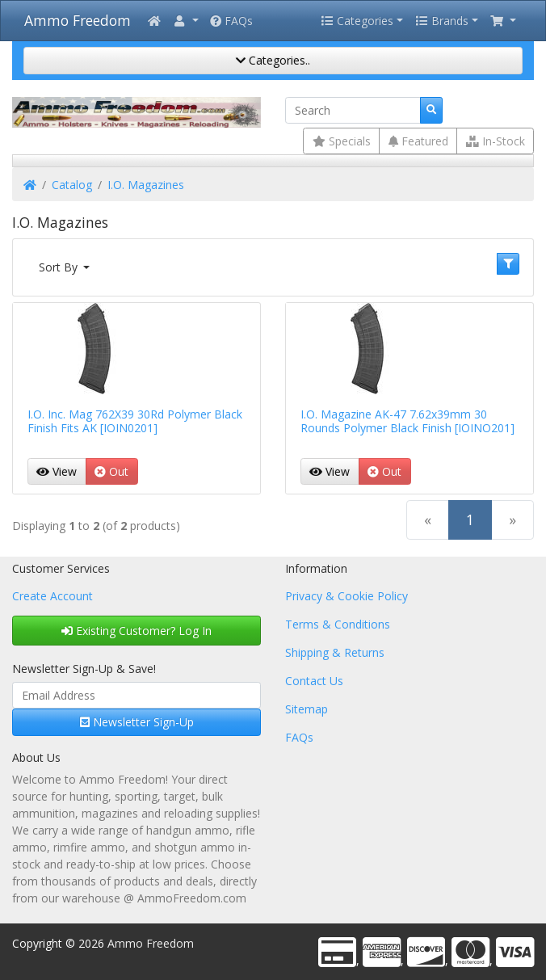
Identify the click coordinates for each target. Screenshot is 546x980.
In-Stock (496, 141)
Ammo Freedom (78, 20)
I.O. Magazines (146, 185)
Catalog (72, 185)
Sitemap (307, 709)
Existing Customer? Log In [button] (136, 631)
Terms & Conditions (338, 624)
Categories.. (273, 60)
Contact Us (314, 681)
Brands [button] (442, 21)
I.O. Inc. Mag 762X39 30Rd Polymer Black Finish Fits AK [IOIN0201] (135, 421)
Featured (418, 141)
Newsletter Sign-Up (137, 722)
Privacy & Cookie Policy (346, 596)
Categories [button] (357, 21)
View (57, 471)
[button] (185, 21)
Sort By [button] (60, 267)
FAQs (231, 21)
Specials (342, 141)
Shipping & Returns (335, 652)
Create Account (52, 596)
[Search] (353, 111)
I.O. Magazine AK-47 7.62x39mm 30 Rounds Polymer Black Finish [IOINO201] (407, 421)
